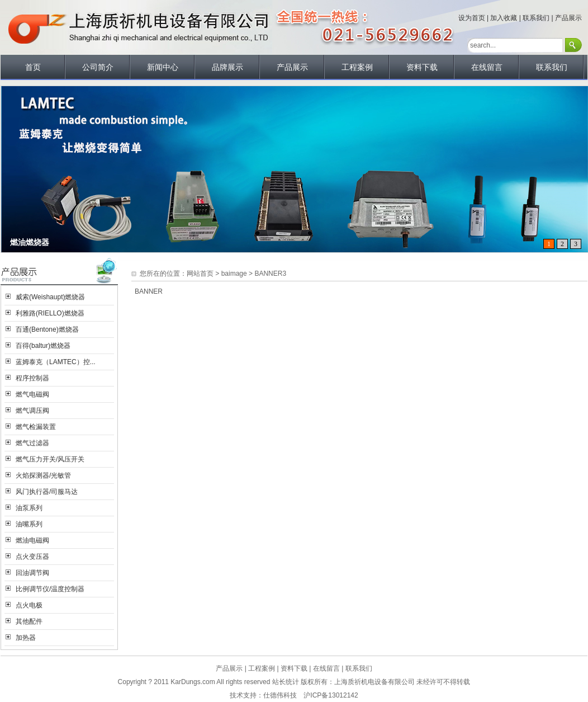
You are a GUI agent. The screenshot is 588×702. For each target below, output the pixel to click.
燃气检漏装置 (36, 427)
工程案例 (357, 67)
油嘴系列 (29, 524)
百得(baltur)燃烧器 (43, 346)
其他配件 (29, 621)
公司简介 (98, 67)
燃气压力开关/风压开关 (50, 459)
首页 (33, 67)
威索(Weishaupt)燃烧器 (50, 297)
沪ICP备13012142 (331, 695)
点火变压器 (32, 557)
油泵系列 (29, 508)
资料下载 (422, 67)
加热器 (26, 638)
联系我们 (536, 18)
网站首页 (200, 274)
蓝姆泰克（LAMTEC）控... (56, 362)
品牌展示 (227, 67)
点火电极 (29, 605)
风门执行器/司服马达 (47, 492)
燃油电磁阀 (32, 540)
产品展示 (568, 18)
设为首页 (472, 18)
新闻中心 (163, 67)
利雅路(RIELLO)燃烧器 (50, 313)
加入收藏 (504, 18)
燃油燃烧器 (30, 242)
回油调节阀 (32, 573)
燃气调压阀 (32, 411)
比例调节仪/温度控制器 (50, 589)
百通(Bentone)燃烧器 (47, 329)
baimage (234, 274)
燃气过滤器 (32, 443)
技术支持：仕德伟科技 (263, 695)
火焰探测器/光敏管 (43, 475)
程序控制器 (32, 378)
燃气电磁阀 (32, 394)
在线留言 (487, 67)
